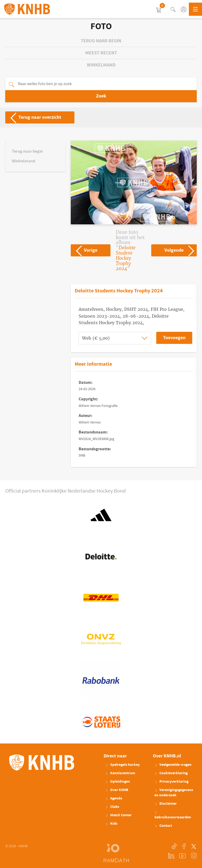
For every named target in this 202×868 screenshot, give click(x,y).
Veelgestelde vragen (173, 765)
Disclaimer (166, 804)
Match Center (118, 815)
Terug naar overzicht (34, 117)
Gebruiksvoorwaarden (173, 815)
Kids (111, 824)
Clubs (112, 807)
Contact (163, 826)
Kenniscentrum (120, 773)
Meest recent (101, 53)
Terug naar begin (101, 41)
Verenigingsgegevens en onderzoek (174, 793)
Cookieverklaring (171, 773)
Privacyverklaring (171, 782)
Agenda (114, 798)
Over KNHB (117, 790)
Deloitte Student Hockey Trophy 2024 (126, 258)
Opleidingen (118, 782)
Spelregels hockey (122, 765)
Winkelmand (101, 65)
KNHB (42, 763)
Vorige (84, 250)
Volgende (180, 250)
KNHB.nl (27, 9)
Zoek (101, 96)
